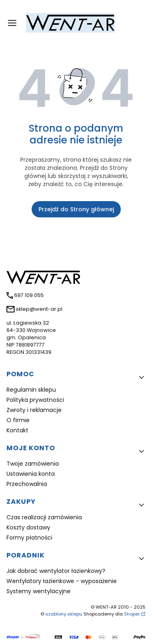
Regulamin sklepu (31, 390)
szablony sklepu (64, 614)
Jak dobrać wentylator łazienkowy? (56, 571)
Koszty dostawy (28, 527)
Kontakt (17, 430)
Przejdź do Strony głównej (76, 209)
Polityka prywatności (35, 400)
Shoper (132, 614)
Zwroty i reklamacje (34, 410)
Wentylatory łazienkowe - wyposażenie (62, 581)
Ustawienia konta (31, 474)
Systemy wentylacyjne (39, 591)
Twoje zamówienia (33, 464)
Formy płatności (29, 538)
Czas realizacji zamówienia (44, 517)
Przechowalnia (27, 484)
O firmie (18, 420)
